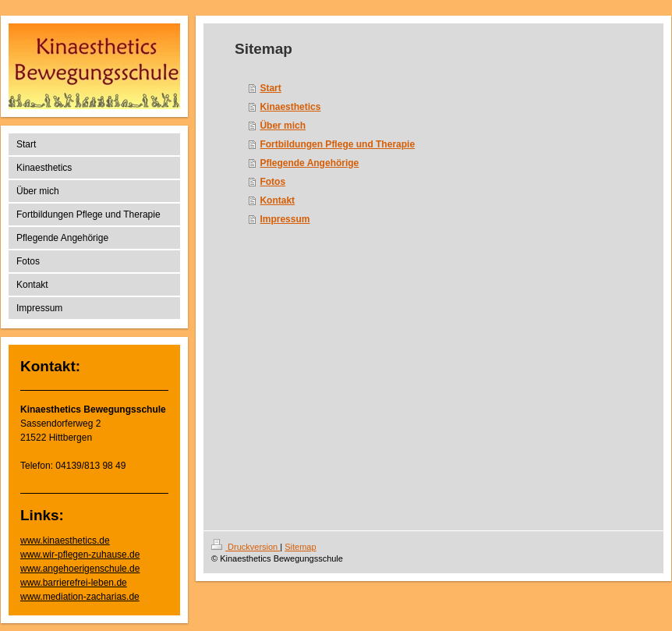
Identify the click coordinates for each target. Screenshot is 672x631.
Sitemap (300, 547)
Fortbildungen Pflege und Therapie (337, 144)
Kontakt (277, 200)
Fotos (272, 182)
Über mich (283, 126)
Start (270, 88)
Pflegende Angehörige (309, 163)
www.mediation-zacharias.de (80, 597)
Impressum (285, 219)
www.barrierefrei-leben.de (74, 583)
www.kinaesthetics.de (65, 541)
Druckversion (246, 547)
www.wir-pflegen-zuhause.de (80, 555)
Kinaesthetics (290, 107)
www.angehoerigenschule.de (80, 569)
